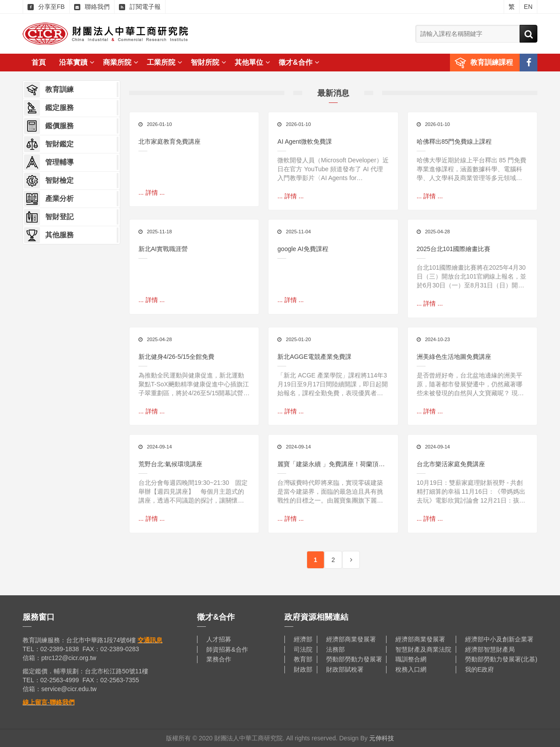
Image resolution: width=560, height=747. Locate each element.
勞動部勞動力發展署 (354, 659)
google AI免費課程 (303, 249)
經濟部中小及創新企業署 (499, 639)
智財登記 (49, 217)
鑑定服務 (49, 108)
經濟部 (303, 639)
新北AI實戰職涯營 (163, 249)
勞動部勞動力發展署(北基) (501, 659)
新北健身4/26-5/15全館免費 (176, 357)
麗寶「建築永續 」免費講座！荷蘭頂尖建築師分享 (331, 465)
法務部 (335, 649)
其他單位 (252, 62)
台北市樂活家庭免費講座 (451, 464)
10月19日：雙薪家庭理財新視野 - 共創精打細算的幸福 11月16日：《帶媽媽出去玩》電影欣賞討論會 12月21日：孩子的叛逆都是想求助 (471, 492)
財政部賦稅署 (345, 669)
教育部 (303, 659)
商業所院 (120, 62)
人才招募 (219, 639)
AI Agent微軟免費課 (305, 142)
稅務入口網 (411, 669)
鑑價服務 (49, 126)
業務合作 (219, 659)
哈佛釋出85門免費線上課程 (454, 142)
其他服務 (49, 235)
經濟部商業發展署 (351, 639)
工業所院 (164, 62)
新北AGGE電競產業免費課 (314, 357)
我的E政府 (479, 669)
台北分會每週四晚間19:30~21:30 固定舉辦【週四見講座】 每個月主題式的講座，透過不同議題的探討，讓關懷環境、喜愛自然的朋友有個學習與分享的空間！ (193, 492)
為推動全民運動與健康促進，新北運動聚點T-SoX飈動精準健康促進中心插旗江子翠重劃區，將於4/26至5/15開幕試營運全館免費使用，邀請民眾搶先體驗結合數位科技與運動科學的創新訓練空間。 (194, 385)
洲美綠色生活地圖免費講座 (454, 357)
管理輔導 (49, 162)
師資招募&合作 (227, 649)
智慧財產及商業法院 (423, 649)
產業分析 (49, 199)
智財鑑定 (49, 144)
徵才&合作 (299, 62)
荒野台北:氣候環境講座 (170, 464)
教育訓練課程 (492, 62)
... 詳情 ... (152, 193)
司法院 (303, 649)
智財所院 (208, 62)
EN (528, 7)
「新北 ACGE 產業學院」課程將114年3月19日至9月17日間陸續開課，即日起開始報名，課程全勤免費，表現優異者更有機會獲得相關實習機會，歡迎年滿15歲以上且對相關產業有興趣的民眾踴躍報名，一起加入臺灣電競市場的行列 (333, 385)
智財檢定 (49, 181)
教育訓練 (49, 90)
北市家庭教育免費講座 (170, 142)
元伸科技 (382, 738)
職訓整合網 (411, 659)
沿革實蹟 (77, 62)
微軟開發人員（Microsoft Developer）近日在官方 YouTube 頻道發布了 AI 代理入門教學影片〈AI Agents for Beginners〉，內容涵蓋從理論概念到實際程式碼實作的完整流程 (333, 169)
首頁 (39, 62)
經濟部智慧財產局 (490, 649)
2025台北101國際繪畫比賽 (454, 249)
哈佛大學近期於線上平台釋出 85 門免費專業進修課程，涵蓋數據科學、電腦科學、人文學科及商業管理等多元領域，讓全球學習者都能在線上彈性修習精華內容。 (471, 169)
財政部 (303, 669)
